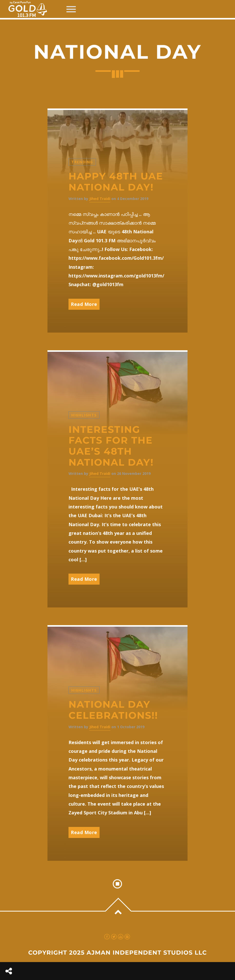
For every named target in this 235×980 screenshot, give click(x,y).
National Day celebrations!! (113, 710)
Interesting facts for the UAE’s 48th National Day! (111, 446)
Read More (84, 304)
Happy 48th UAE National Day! (116, 182)
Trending (82, 162)
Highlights (84, 415)
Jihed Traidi (100, 199)
